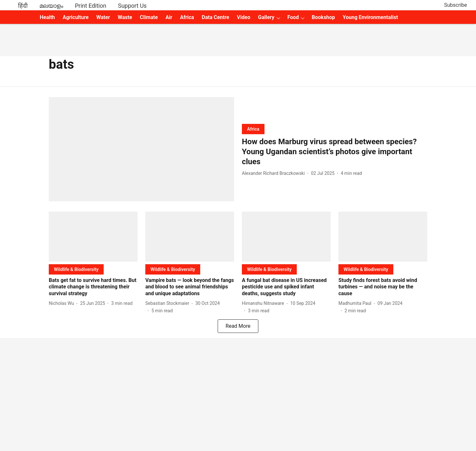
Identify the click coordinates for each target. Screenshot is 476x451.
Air (169, 17)
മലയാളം (51, 6)
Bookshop (323, 17)
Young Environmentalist (370, 17)
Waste (125, 17)
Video (244, 17)
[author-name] (275, 173)
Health (47, 17)
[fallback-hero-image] (141, 149)
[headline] (335, 152)
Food (293, 17)
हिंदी (23, 6)
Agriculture (76, 17)
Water (103, 17)
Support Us (132, 6)
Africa (187, 17)
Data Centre (216, 17)
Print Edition (91, 6)
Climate (149, 17)
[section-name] (253, 129)
